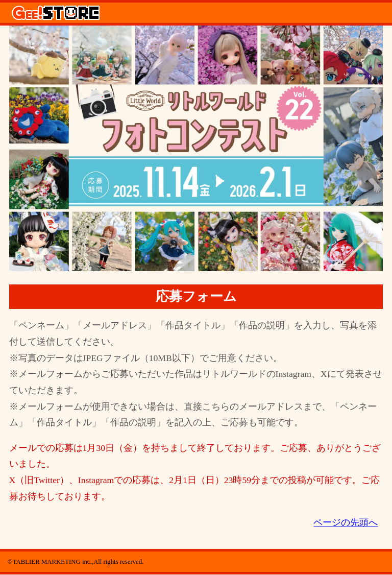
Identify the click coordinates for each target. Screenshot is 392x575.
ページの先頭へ (346, 522)
